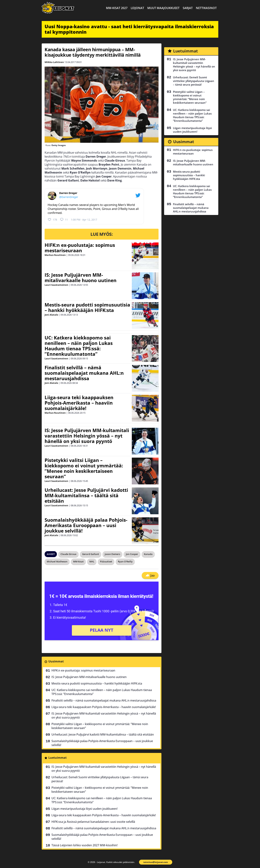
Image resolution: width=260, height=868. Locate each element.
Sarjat (188, 8)
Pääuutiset (106, 561)
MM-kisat (78, 561)
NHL (92, 561)
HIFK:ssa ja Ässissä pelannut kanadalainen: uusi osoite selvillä (93, 822)
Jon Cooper (132, 554)
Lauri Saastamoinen (56, 285)
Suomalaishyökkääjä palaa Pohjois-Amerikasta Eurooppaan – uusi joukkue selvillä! (86, 525)
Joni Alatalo (51, 315)
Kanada (148, 554)
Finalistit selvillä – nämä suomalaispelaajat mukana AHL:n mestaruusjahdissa (84, 373)
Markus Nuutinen (55, 255)
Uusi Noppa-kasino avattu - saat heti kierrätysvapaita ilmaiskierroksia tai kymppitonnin (129, 29)
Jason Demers (112, 554)
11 (64, 219)
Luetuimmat (58, 758)
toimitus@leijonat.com (156, 862)
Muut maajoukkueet (163, 8)
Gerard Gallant (91, 554)
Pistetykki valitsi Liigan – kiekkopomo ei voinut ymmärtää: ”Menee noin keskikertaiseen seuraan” (84, 468)
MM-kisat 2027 (117, 8)
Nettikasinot (206, 8)
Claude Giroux (68, 554)
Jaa (150, 575)
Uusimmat (56, 661)
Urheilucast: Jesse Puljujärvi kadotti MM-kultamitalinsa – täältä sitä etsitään (86, 495)
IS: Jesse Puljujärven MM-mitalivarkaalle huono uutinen (81, 278)
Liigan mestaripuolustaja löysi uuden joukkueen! (84, 809)
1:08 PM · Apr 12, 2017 (84, 220)
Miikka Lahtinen (54, 62)
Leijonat (137, 8)
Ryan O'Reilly (125, 561)
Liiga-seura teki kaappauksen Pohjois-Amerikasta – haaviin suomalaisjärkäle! (79, 403)
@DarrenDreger (69, 197)
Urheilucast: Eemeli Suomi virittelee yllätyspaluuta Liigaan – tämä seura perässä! (100, 779)
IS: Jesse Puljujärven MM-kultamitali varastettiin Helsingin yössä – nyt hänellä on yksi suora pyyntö (87, 436)
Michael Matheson (57, 561)
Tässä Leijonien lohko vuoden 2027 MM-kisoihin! (84, 845)
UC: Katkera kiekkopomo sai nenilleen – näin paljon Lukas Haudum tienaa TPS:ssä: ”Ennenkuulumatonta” (79, 346)
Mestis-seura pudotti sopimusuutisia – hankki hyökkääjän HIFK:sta (87, 307)
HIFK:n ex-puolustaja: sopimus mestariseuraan (80, 248)
